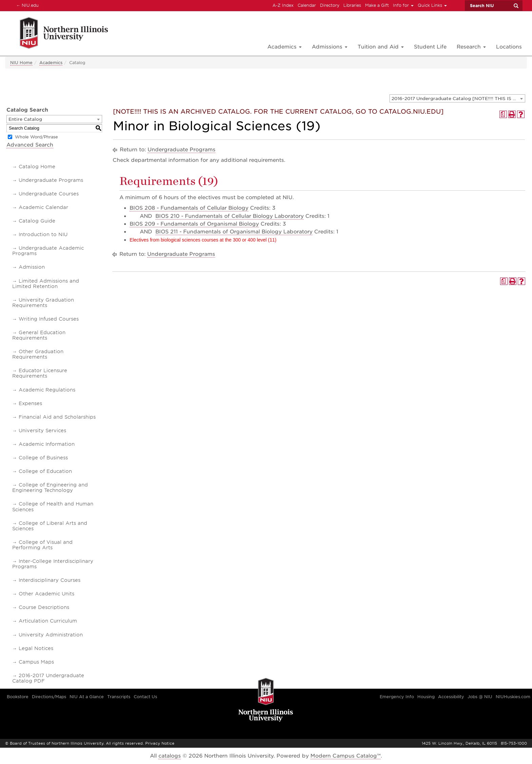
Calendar (307, 5)
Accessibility (451, 697)
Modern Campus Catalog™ (346, 756)
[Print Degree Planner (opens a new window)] (503, 114)
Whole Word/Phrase (36, 137)
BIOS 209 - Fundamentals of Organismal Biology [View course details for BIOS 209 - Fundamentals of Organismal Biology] (194, 224)
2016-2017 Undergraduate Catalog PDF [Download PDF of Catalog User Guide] (48, 678)
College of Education (45, 471)
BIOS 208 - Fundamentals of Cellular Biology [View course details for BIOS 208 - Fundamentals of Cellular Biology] (189, 208)
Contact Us (145, 697)
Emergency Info (397, 697)
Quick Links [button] (432, 5)
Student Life (430, 47)
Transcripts (119, 697)
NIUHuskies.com (513, 697)
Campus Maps (36, 662)
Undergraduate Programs (51, 180)
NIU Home (21, 63)
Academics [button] (284, 47)
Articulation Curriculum (48, 621)
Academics (51, 63)
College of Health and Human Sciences (53, 507)
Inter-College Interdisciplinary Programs (53, 564)
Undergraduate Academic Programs (48, 251)
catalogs (170, 756)
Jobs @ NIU (480, 697)
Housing (426, 697)
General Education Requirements (39, 335)
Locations (509, 47)
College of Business (43, 458)
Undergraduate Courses (49, 194)
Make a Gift (377, 5)
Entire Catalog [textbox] (25, 119)
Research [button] (471, 47)
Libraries (352, 5)
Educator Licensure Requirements (40, 373)
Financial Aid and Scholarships (57, 417)
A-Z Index (283, 5)
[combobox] (457, 98)
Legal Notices (36, 648)
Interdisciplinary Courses (50, 580)
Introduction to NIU (43, 234)
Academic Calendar (43, 207)
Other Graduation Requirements (38, 354)
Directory (330, 5)
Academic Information (47, 444)
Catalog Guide (37, 221)
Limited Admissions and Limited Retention (46, 284)
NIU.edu (26, 5)
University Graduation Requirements (43, 303)
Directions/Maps (49, 697)
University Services (42, 431)
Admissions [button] (330, 47)
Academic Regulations (47, 390)
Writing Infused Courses (49, 319)
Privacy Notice (160, 743)
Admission (32, 267)
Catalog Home (37, 167)
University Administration (51, 635)
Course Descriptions (44, 607)
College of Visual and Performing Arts (42, 545)
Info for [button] (403, 5)
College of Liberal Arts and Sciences (50, 526)
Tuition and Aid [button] (381, 47)
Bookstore (18, 697)
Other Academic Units (46, 594)
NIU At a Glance (87, 697)
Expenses (30, 403)
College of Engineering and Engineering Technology (50, 488)
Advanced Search (30, 145)
